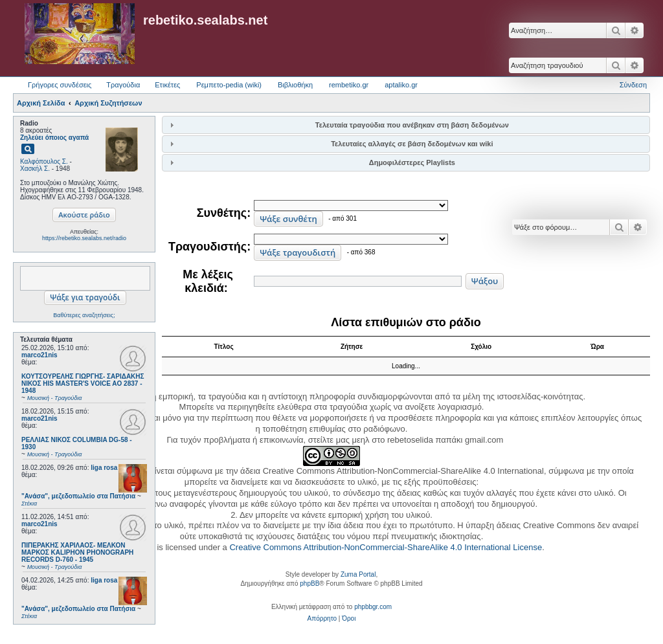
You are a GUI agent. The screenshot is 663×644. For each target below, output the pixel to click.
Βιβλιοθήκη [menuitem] (295, 85)
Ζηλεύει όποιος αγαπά (54, 138)
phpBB (309, 583)
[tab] (406, 125)
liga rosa (104, 468)
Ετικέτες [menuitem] (167, 85)
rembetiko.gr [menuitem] (349, 85)
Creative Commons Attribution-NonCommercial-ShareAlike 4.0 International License (386, 547)
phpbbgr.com (373, 607)
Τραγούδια (123, 85)
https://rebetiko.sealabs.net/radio (84, 238)
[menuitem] (322, 619)
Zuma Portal (358, 574)
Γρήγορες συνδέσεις (60, 85)
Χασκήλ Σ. (35, 169)
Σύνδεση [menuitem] (633, 85)
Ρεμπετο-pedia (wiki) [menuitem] (229, 85)
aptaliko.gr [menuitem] (401, 85)
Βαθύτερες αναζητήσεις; (84, 315)
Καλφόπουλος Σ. (44, 161)
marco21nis (39, 355)
